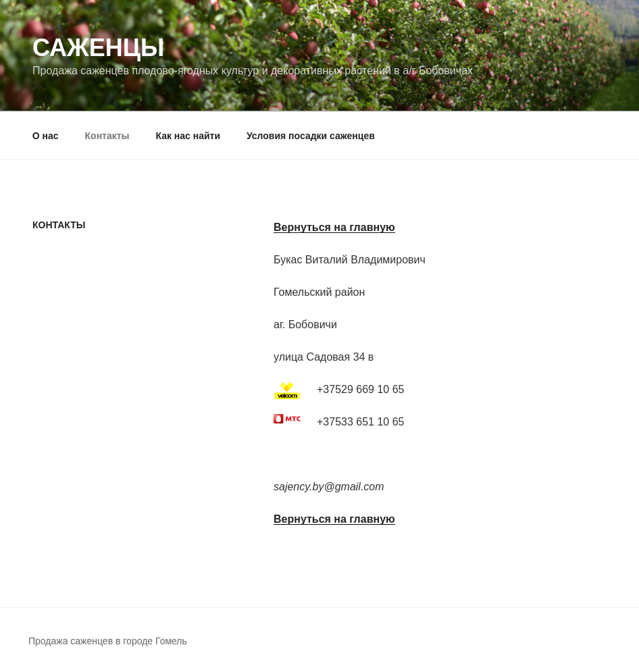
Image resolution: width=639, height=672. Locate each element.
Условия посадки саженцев (311, 136)
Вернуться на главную (334, 227)
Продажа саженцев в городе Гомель (108, 641)
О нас (46, 136)
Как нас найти (188, 136)
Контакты (107, 136)
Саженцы (98, 48)
